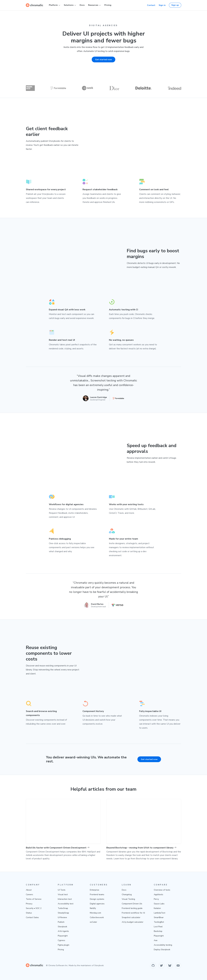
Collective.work (97, 917)
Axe (156, 940)
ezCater (93, 922)
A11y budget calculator (133, 922)
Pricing (108, 5)
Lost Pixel (158, 927)
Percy (156, 899)
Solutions (70, 5)
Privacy (29, 904)
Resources (94, 5)
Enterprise (95, 890)
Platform (55, 5)
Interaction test (65, 899)
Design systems (97, 899)
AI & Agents (63, 931)
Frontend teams (97, 894)
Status (29, 913)
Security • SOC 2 (34, 908)
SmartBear (159, 917)
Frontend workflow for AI (133, 913)
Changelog (127, 894)
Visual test (63, 894)
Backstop (158, 931)
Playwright (63, 936)
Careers (29, 894)
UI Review (62, 917)
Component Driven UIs (132, 904)
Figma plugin (64, 945)
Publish (61, 922)
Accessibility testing (163, 945)
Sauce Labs (159, 904)
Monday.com (95, 913)
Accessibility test (66, 904)
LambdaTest (159, 913)
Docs (82, 5)
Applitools (158, 894)
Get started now (149, 759)
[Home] (34, 5)
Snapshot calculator (131, 917)
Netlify (93, 908)
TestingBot (159, 922)
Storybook (62, 927)
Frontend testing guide (132, 908)
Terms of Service (34, 899)
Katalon (157, 908)
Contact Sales (32, 917)
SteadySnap (63, 913)
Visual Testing (128, 899)
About (29, 890)
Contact (151, 5)
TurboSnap (63, 908)
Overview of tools (162, 890)
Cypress (61, 940)
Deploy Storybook (162, 950)
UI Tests (62, 890)
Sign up (175, 5)
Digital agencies (97, 904)
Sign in (162, 5)
